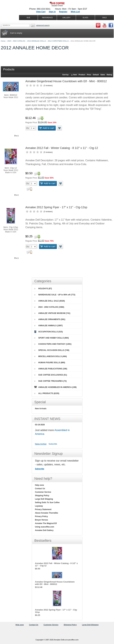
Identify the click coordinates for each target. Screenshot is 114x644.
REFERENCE (47, 18)
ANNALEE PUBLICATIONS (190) (51, 369)
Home (3, 41)
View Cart (41, 12)
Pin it (16, 136)
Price (89, 75)
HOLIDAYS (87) (43, 289)
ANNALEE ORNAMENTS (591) (50, 319)
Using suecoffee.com (45, 527)
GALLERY (67, 18)
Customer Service (43, 492)
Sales (103, 75)
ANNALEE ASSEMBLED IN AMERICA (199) (55, 387)
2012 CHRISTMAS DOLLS (58, 41)
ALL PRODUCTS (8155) (47, 393)
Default (96, 75)
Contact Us (40, 489)
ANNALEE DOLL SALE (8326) (50, 301)
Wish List (75, 12)
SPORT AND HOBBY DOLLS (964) (52, 338)
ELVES (86, 18)
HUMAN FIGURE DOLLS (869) (50, 363)
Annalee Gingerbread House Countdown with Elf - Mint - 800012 (66, 81)
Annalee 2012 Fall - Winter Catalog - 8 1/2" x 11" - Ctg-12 (62, 148)
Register (63, 12)
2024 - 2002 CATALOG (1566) (49, 307)
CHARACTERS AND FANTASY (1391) (53, 344)
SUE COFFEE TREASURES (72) (50, 381)
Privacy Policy (41, 516)
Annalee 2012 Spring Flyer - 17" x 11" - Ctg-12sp (56, 207)
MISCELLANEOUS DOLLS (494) (50, 356)
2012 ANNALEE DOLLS (37, 41)
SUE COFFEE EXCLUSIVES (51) (51, 375)
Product (82, 75)
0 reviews (48, 86)
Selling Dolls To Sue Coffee (47, 502)
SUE (28, 18)
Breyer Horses (42, 520)
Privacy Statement (43, 509)
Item (75, 75)
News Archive (41, 444)
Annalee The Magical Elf (46, 523)
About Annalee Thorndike (47, 513)
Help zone (40, 485)
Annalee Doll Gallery (44, 530)
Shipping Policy (42, 496)
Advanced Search (43, 25)
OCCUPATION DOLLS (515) (49, 332)
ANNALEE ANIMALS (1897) (49, 326)
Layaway (39, 506)
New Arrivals (41, 409)
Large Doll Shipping (44, 499)
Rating (109, 75)
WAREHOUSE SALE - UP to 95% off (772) (55, 295)
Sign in (52, 12)
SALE (104, 18)
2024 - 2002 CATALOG (16, 41)
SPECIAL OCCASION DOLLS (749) (52, 350)
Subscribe (53, 444)
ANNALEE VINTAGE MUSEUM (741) (52, 313)
